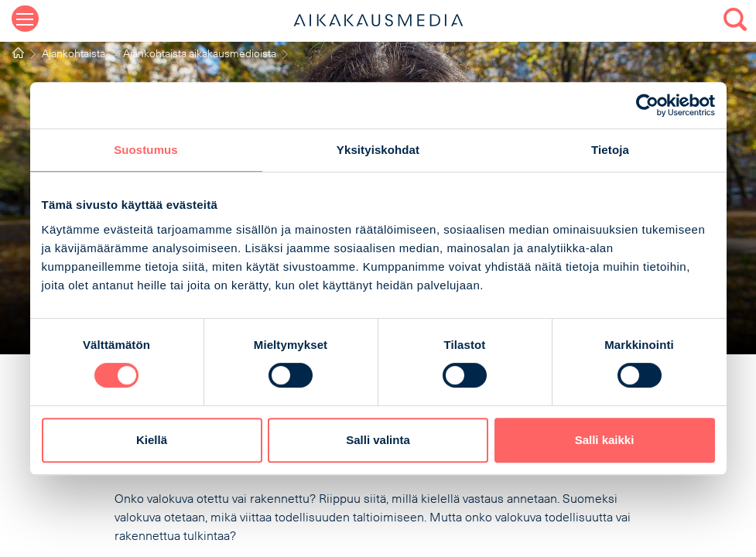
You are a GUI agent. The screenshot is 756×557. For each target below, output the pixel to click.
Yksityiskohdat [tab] (378, 150)
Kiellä (152, 440)
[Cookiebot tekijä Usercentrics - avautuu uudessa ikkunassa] (647, 105)
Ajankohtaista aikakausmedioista (200, 55)
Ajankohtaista (74, 55)
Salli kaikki (605, 440)
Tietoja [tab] (610, 150)
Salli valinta (378, 440)
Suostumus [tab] (146, 150)
